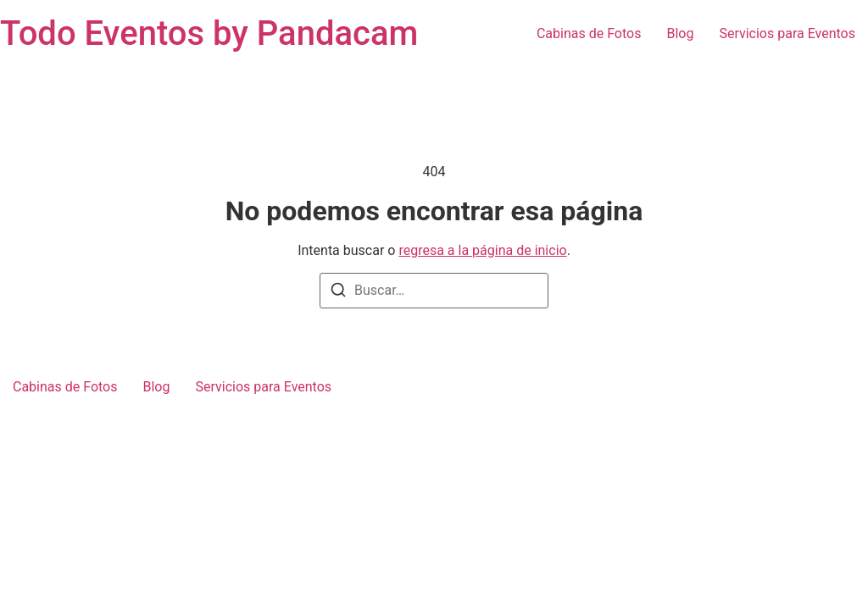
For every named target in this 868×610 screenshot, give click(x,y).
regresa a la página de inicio (482, 250)
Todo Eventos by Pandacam (209, 33)
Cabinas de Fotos (589, 33)
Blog (680, 33)
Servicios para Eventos (787, 33)
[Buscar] (338, 293)
